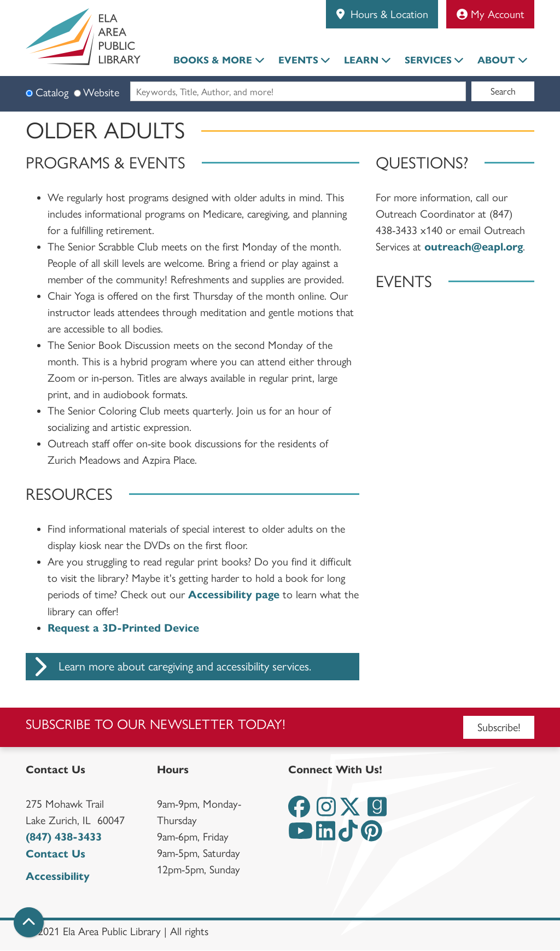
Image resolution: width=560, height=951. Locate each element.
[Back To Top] (29, 922)
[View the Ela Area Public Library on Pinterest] (372, 835)
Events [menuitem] (298, 60)
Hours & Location (388, 14)
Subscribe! (499, 727)
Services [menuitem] (428, 60)
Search (503, 91)
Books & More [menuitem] (213, 60)
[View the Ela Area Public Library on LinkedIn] (326, 835)
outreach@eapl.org (474, 247)
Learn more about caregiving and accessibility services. (168, 667)
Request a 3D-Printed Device (123, 628)
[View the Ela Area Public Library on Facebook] (299, 811)
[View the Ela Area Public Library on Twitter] (350, 811)
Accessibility (58, 876)
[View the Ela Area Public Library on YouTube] (301, 835)
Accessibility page (234, 595)
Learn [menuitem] (361, 60)
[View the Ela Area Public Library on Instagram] (326, 811)
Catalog (52, 92)
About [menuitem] (496, 60)
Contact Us (56, 854)
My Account (491, 14)
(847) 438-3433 (64, 837)
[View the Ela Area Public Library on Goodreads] (377, 811)
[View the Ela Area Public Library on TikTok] (348, 835)
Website (101, 92)
